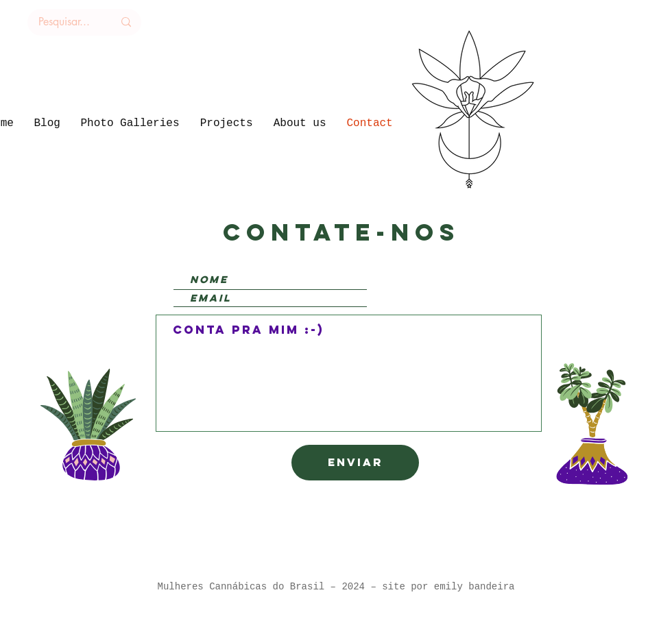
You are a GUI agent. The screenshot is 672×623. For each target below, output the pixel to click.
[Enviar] (355, 463)
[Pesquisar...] (64, 22)
